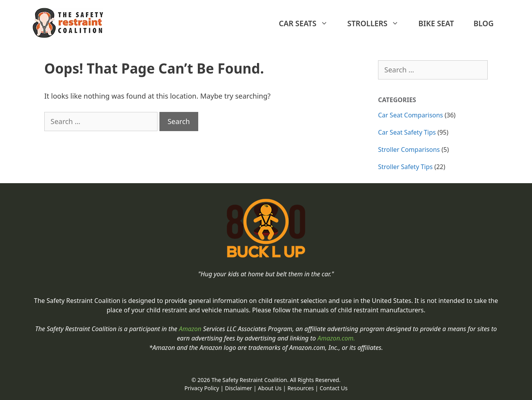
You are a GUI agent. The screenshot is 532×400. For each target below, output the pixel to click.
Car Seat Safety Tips (407, 132)
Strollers (377, 23)
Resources (301, 388)
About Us (270, 388)
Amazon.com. (336, 338)
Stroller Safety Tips (405, 167)
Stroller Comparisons (409, 150)
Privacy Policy (202, 388)
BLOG (484, 23)
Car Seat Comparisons (411, 115)
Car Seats (307, 23)
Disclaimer (238, 388)
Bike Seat (436, 23)
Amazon (191, 329)
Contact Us (334, 388)
